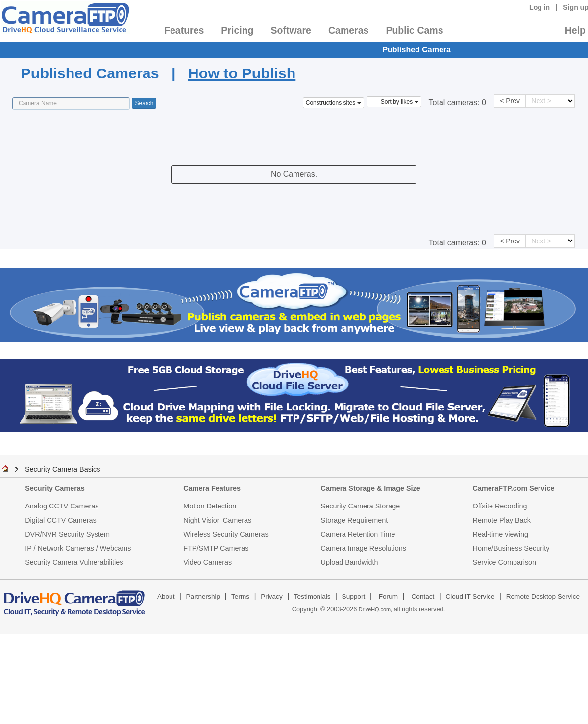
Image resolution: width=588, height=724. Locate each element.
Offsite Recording (500, 506)
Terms (240, 596)
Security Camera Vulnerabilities (74, 562)
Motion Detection (210, 506)
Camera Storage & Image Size (371, 488)
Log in (539, 7)
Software (291, 30)
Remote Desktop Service (543, 596)
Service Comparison (505, 562)
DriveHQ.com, (375, 609)
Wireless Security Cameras (226, 534)
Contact (423, 596)
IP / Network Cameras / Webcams (78, 548)
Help (575, 30)
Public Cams (414, 30)
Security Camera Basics (63, 469)
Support (354, 596)
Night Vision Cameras (217, 520)
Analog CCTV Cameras (62, 506)
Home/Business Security (511, 548)
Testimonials (312, 596)
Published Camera (416, 50)
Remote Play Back (502, 520)
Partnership (203, 596)
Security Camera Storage (361, 506)
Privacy (272, 596)
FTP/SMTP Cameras (216, 548)
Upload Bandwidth (350, 562)
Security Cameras (55, 488)
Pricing (237, 30)
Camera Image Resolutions (364, 548)
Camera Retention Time (358, 534)
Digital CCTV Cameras (61, 520)
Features (184, 30)
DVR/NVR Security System (67, 534)
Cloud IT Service (470, 596)
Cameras (348, 30)
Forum (388, 596)
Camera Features (212, 488)
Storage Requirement (355, 520)
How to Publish (242, 73)
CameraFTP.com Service (514, 488)
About (166, 596)
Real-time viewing (501, 534)
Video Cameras (208, 562)
